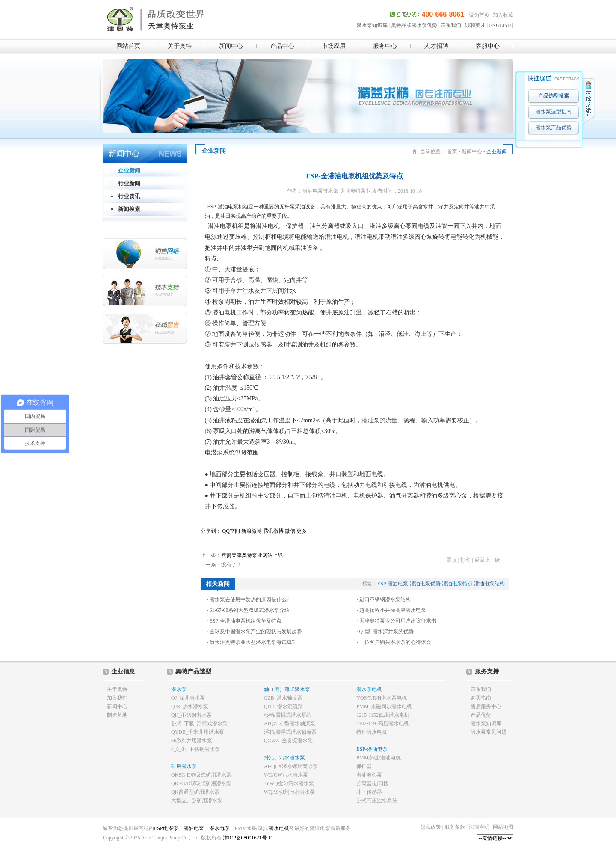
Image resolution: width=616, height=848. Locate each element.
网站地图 (503, 827)
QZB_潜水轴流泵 (283, 698)
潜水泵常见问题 (489, 732)
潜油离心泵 (369, 775)
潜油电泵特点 (457, 584)
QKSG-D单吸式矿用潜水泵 (201, 775)
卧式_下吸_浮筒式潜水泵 (199, 723)
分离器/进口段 (372, 783)
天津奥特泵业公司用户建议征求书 (398, 621)
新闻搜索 (129, 209)
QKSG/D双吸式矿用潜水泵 (201, 783)
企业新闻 (129, 170)
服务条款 (455, 827)
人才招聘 (436, 46)
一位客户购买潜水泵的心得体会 (395, 642)
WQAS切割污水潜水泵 (289, 792)
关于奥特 (180, 46)
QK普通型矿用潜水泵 (195, 792)
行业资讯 (129, 196)
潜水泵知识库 (372, 25)
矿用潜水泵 (184, 766)
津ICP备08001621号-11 (247, 838)
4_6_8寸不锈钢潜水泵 (195, 749)
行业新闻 (129, 183)
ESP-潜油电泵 (393, 584)
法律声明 (479, 827)
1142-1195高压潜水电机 (383, 723)
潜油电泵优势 (425, 584)
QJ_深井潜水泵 (188, 698)
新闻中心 (231, 46)
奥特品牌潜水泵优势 (414, 25)
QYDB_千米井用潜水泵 (198, 732)
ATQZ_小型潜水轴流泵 (290, 723)
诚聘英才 (475, 25)
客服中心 (488, 46)
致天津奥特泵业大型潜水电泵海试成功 (253, 642)
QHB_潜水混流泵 (283, 706)
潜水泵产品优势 (554, 127)
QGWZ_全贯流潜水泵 (288, 741)
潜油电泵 (194, 828)
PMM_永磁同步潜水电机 (384, 706)
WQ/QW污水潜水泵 (286, 775)
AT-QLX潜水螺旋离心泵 (291, 766)
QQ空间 (231, 531)
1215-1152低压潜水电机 (383, 715)
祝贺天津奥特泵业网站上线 (252, 555)
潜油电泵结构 (489, 584)
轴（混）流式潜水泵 (287, 689)
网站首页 (128, 46)
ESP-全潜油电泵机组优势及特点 (246, 621)
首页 (452, 151)
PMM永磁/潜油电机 (378, 758)
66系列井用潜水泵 (192, 741)
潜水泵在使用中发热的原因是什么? (249, 599)
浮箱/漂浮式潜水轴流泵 (290, 732)
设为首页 (479, 15)
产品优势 (481, 715)
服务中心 (385, 46)
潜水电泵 (219, 828)
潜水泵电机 (369, 689)
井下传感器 (369, 792)
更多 (302, 531)
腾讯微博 (273, 531)
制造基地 (117, 715)
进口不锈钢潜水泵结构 (385, 599)
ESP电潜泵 (166, 828)
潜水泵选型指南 (554, 112)
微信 (290, 531)
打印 (465, 560)
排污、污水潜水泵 (284, 758)
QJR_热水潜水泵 (190, 706)
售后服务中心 (486, 706)
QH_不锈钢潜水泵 (191, 715)
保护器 (364, 766)
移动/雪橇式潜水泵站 (288, 715)
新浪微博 (252, 531)
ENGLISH (500, 25)
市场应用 (334, 46)
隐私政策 (431, 827)
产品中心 (282, 46)
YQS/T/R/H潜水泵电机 (382, 698)
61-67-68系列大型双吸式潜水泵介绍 (250, 610)
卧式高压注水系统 (377, 801)
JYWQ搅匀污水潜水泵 (289, 783)
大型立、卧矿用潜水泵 (197, 801)
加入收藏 (503, 15)
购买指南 (481, 698)
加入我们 (117, 698)
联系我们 (451, 25)
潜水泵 (179, 689)
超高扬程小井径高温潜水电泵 (393, 610)
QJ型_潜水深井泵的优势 (386, 632)
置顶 (452, 560)
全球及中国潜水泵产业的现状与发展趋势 (256, 632)
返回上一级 (487, 560)
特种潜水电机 (372, 732)
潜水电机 (279, 828)
